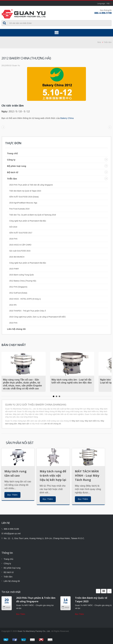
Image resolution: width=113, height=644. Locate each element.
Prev (98, 591)
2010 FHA (13, 323)
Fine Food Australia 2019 (19, 209)
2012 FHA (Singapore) (18, 287)
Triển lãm (108, 42)
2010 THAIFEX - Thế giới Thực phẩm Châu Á (28, 311)
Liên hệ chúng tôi (16, 329)
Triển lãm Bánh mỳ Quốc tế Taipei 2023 (25, 191)
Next (109, 591)
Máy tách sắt (23, 424)
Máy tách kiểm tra (92, 421)
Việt (108, 4)
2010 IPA (13, 305)
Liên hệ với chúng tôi (52, 424)
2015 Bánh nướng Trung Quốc (22, 275)
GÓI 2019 (13, 227)
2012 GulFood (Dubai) (18, 293)
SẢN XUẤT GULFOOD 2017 (21, 233)
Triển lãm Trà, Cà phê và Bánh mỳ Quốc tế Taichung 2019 (33, 215)
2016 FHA (13, 239)
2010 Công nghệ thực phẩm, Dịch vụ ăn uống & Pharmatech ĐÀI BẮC (38, 317)
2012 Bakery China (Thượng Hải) (23, 281)
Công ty (11, 160)
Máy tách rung (78, 421)
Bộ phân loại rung (17, 166)
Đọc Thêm (12, 495)
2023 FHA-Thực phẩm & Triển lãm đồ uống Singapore (31, 185)
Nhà (99, 42)
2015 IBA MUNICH (17, 257)
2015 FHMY (14, 269)
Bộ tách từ (13, 172)
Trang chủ (12, 153)
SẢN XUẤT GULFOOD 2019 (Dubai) (24, 197)
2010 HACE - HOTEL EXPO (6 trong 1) (25, 299)
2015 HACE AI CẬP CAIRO (20, 245)
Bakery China (67, 118)
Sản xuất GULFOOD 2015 (20, 251)
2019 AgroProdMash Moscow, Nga (23, 203)
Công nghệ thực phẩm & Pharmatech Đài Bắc (28, 221)
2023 (7, 607)
